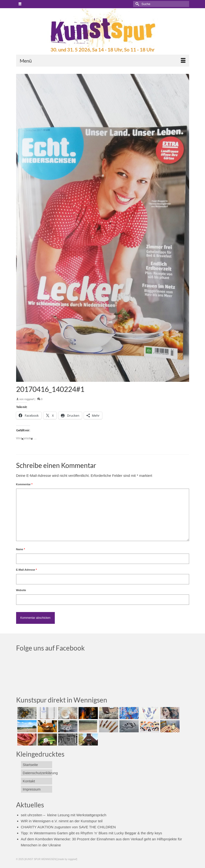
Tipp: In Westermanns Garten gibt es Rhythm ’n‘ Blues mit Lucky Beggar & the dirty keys (92, 833)
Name (21, 549)
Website (21, 590)
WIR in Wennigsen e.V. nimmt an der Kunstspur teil (62, 821)
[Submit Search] (137, 4)
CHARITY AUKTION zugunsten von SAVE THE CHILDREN (68, 827)
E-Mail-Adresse (27, 570)
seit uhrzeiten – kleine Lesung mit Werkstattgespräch (64, 815)
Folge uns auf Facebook (50, 648)
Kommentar (24, 484)
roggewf (29, 399)
